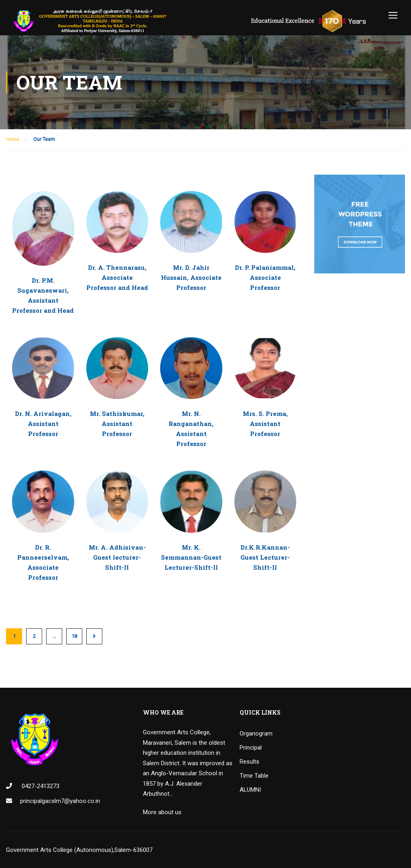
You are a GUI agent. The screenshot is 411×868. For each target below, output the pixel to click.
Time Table (254, 776)
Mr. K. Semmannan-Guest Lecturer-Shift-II (191, 557)
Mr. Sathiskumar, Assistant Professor (117, 424)
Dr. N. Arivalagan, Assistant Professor (43, 424)
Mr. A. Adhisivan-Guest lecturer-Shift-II (117, 557)
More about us (162, 812)
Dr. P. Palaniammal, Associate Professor (265, 277)
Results (249, 762)
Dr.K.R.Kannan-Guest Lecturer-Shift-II (265, 557)
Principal (251, 748)
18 (74, 636)
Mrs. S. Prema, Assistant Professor (265, 424)
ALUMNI (250, 790)
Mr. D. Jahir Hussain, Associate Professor (191, 277)
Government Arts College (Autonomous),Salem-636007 (79, 850)
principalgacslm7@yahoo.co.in (60, 801)
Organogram (256, 734)
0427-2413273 (40, 786)
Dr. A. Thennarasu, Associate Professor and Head (117, 277)
